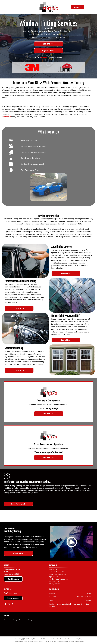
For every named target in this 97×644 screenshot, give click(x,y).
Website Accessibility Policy (75, 639)
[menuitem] (7, 620)
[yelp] (13, 605)
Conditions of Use (46, 639)
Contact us (6, 117)
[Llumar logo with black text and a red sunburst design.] (65, 68)
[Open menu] (92, 7)
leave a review (73, 490)
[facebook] (5, 605)
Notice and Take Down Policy (59, 639)
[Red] (32, 68)
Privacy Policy (18, 639)
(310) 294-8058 (10, 593)
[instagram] (9, 605)
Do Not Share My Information (32, 639)
